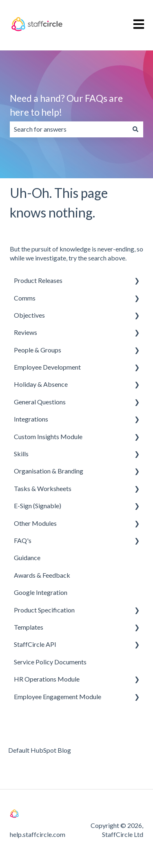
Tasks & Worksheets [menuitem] (43, 488)
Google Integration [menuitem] (41, 592)
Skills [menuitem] (21, 454)
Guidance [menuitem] (27, 557)
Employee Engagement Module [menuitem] (58, 696)
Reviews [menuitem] (25, 332)
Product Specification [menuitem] (44, 610)
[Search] (135, 129)
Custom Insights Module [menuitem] (48, 436)
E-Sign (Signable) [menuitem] (38, 506)
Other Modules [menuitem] (35, 523)
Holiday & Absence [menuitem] (41, 384)
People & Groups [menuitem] (38, 350)
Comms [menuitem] (25, 298)
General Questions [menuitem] (40, 402)
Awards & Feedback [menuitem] (42, 575)
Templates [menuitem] (29, 627)
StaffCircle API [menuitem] (35, 644)
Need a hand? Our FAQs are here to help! (66, 105)
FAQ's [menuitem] (23, 540)
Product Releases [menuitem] (38, 280)
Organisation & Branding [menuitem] (49, 471)
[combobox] (69, 129)
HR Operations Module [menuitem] (47, 679)
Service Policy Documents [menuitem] (50, 662)
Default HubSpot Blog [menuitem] (40, 750)
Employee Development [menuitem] (47, 367)
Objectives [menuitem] (29, 315)
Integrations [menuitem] (31, 419)
